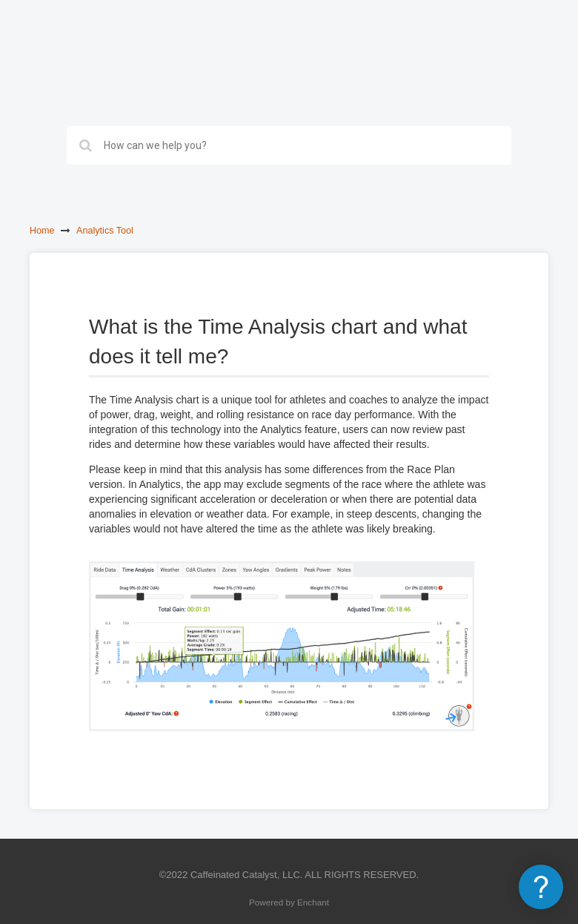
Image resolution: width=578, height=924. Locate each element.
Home (42, 231)
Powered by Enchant (289, 902)
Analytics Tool (105, 231)
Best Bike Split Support (102, 52)
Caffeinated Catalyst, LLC (245, 875)
